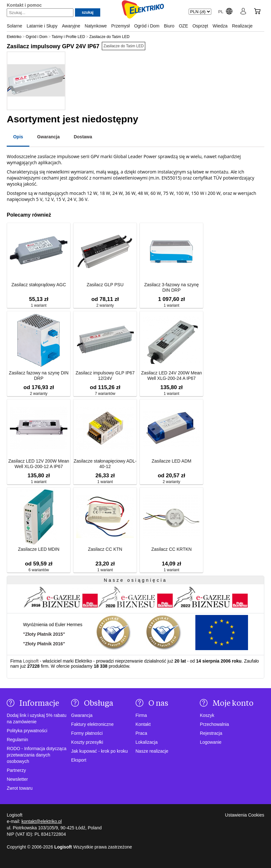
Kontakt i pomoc (24, 5)
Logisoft (31, 661)
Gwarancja (48, 137)
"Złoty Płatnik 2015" (44, 634)
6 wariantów (39, 570)
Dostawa (83, 137)
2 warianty (105, 305)
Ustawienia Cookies (245, 815)
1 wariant (39, 305)
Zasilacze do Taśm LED (124, 46)
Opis (18, 137)
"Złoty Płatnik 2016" (44, 644)
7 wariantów (105, 394)
